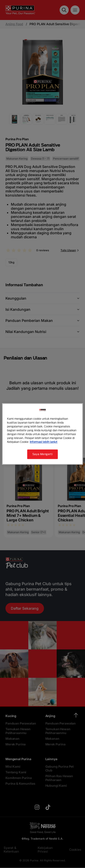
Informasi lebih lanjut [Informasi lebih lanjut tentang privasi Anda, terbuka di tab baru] (44, 442)
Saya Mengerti (42, 454)
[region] (42, 434)
